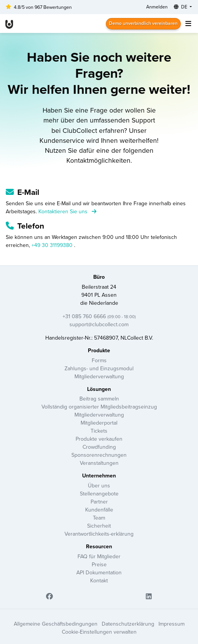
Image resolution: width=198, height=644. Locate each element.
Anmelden (157, 7)
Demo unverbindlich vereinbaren (143, 23)
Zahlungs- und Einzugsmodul (99, 368)
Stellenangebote (99, 494)
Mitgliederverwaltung (99, 376)
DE (181, 7)
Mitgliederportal (99, 423)
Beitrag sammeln (99, 399)
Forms (99, 360)
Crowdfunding (99, 447)
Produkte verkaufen (99, 439)
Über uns (99, 485)
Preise (99, 564)
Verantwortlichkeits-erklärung (99, 534)
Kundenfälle (99, 510)
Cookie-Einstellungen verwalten (99, 632)
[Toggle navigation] (188, 24)
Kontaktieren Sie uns (67, 211)
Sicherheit (99, 526)
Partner (99, 502)
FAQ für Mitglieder (99, 556)
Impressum (172, 624)
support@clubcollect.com (99, 324)
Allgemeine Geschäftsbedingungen (56, 624)
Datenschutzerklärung (128, 624)
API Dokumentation (99, 572)
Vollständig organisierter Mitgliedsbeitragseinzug (99, 407)
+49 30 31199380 (53, 245)
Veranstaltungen (99, 463)
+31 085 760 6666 (99, 316)
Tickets (99, 431)
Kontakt (99, 580)
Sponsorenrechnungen (99, 455)
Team (99, 518)
